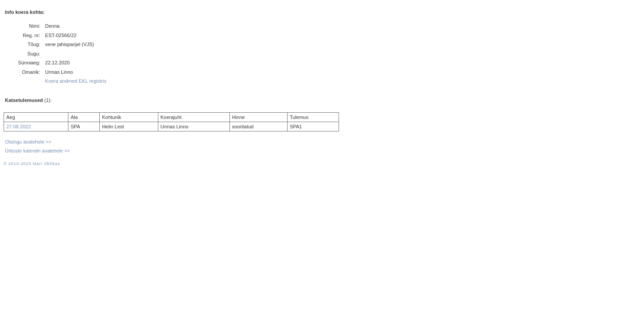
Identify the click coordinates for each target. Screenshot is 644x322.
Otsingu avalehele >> (28, 142)
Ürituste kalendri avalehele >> (38, 151)
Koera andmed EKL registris (76, 81)
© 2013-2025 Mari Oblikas (32, 164)
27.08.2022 (19, 127)
